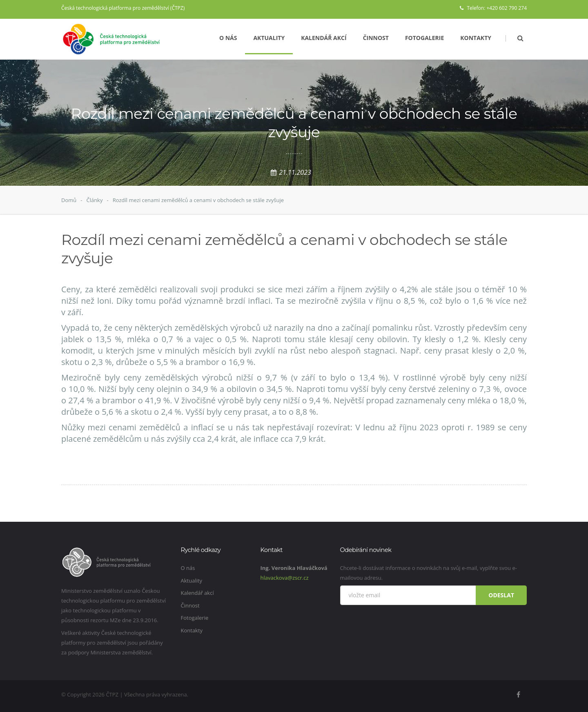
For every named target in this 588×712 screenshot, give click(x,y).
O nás (228, 38)
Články (94, 200)
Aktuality (269, 38)
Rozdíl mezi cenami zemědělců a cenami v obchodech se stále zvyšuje (198, 200)
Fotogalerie (424, 38)
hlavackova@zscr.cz (285, 578)
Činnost (376, 38)
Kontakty (476, 38)
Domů (69, 200)
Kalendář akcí (324, 38)
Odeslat (501, 595)
